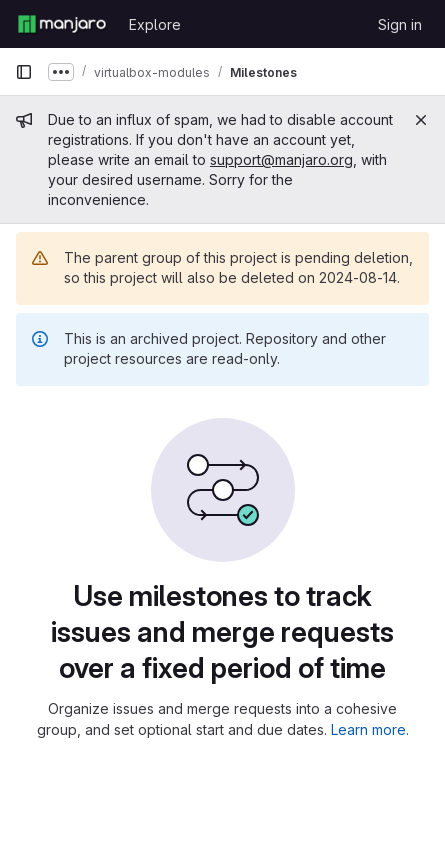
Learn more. (370, 729)
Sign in (400, 24)
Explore (155, 24)
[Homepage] (62, 24)
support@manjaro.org (281, 159)
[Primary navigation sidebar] (24, 72)
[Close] (421, 120)
